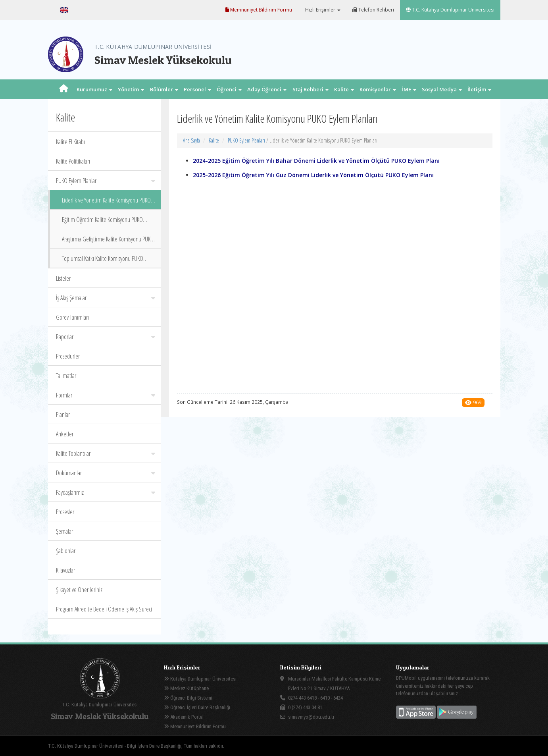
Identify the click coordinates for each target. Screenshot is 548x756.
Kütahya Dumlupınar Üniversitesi (200, 679)
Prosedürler (68, 356)
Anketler (65, 434)
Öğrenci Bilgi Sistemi (188, 698)
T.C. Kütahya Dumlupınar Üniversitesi (450, 10)
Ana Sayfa (191, 140)
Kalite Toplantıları (106, 453)
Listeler (63, 278)
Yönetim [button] (131, 89)
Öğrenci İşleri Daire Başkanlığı (197, 707)
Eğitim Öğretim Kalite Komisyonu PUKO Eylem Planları (102, 222)
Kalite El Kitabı (70, 142)
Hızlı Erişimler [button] (322, 10)
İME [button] (409, 89)
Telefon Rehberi (373, 10)
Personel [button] (197, 89)
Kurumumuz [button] (94, 89)
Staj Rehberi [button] (311, 89)
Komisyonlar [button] (378, 89)
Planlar (63, 415)
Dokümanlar (106, 473)
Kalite (214, 140)
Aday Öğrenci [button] (267, 89)
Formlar (106, 395)
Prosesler (65, 512)
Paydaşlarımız (106, 492)
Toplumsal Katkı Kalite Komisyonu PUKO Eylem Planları (103, 261)
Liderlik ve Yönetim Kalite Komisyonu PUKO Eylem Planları (106, 203)
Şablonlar (66, 551)
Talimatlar (66, 376)
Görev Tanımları (72, 317)
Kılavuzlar (65, 570)
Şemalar (64, 531)
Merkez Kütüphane (186, 688)
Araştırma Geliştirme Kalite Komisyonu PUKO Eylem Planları (108, 242)
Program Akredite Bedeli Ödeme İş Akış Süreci (104, 609)
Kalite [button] (344, 89)
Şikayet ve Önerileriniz (79, 590)
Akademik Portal (184, 717)
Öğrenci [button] (229, 89)
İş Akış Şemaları (106, 298)
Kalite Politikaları (73, 161)
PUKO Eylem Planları (106, 181)
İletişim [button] (479, 89)
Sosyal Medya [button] (442, 89)
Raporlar (106, 337)
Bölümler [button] (164, 89)
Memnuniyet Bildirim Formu (259, 10)
